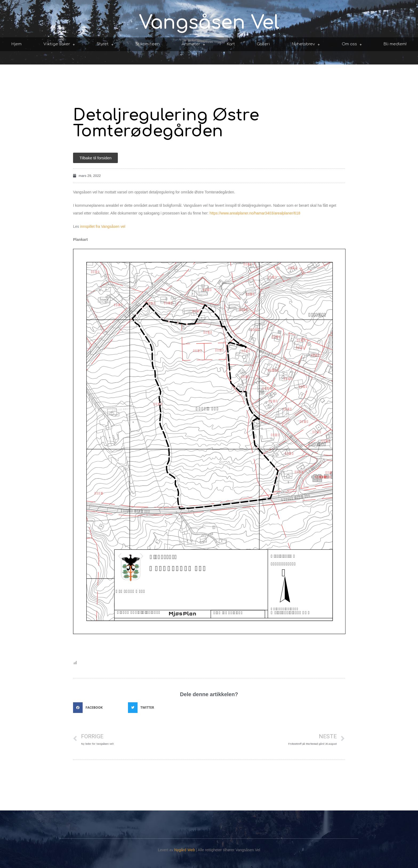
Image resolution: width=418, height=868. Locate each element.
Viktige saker (59, 44)
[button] (99, 708)
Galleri (263, 44)
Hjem (17, 44)
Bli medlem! (395, 44)
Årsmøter (193, 44)
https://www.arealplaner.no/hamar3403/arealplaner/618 (255, 213)
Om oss (352, 44)
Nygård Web (185, 850)
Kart (231, 44)
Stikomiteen (148, 44)
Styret (105, 44)
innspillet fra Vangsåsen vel (103, 226)
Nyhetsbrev (306, 44)
